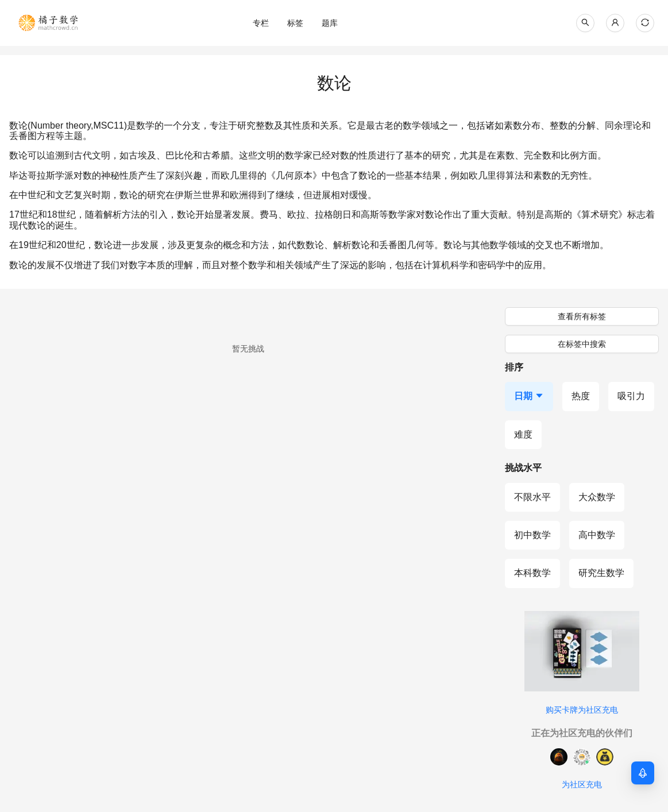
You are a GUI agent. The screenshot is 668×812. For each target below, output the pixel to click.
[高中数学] (597, 535)
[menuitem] (261, 23)
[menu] (330, 23)
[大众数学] (597, 497)
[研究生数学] (601, 573)
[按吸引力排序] (631, 396)
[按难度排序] (523, 435)
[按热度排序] (581, 396)
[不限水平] (532, 497)
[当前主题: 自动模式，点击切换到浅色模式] (645, 23)
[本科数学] (532, 573)
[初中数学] (532, 535)
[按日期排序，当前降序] (529, 396)
